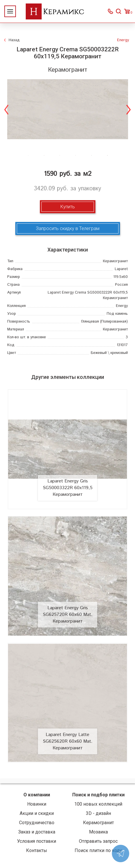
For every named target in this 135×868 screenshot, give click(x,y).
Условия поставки (37, 841)
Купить (68, 207)
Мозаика (98, 832)
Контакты (37, 850)
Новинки (37, 804)
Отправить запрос (98, 841)
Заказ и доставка (37, 832)
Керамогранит (98, 823)
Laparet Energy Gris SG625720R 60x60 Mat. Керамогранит (68, 615)
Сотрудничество (37, 823)
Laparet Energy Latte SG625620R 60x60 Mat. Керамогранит (68, 741)
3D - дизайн (98, 813)
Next (128, 109)
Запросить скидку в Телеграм (68, 228)
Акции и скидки (37, 813)
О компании (37, 795)
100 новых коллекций (98, 804)
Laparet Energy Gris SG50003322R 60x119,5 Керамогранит (68, 488)
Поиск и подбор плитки (98, 795)
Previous (7, 109)
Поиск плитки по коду (98, 850)
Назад (14, 40)
